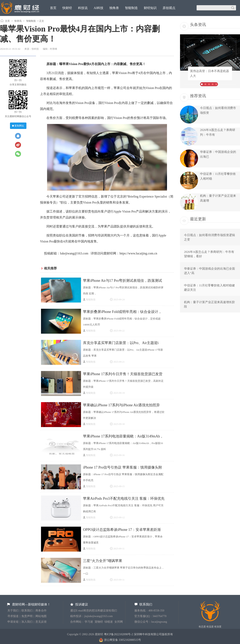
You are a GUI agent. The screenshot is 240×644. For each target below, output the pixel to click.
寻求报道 (13, 616)
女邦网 (119, 622)
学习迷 (89, 622)
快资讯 (18, 21)
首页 (53, 8)
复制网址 (19, 126)
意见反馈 (41, 622)
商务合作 (41, 611)
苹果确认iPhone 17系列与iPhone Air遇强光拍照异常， (121, 406)
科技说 (83, 8)
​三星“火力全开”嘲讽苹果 (103, 561)
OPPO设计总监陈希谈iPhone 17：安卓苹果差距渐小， (122, 530)
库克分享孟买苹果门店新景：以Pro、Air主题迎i (121, 343)
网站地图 (41, 616)
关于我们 (13, 611)
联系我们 (27, 611)
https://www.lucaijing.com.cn (138, 253)
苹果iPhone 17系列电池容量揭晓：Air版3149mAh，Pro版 (123, 437)
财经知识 (150, 8)
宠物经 (99, 622)
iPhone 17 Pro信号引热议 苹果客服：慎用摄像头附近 (122, 468)
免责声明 (27, 616)
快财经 (67, 8)
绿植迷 (109, 622)
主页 (7, 21)
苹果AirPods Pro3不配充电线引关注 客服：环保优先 (124, 499)
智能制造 (131, 8)
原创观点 (169, 8)
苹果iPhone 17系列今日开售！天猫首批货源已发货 (123, 374)
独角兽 (114, 8)
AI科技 (98, 8)
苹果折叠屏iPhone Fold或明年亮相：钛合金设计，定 (122, 312)
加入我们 (27, 622)
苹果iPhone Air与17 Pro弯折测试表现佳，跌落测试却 (122, 281)
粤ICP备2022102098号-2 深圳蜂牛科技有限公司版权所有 (138, 634)
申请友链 (13, 622)
